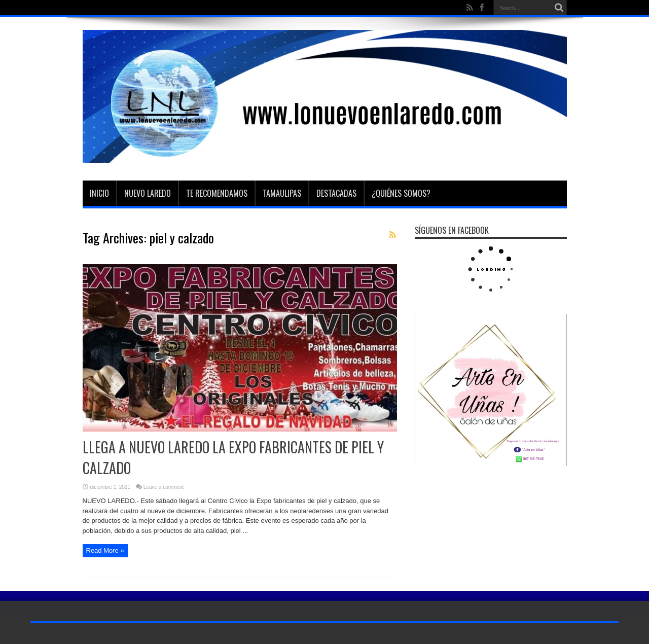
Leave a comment (164, 487)
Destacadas (336, 193)
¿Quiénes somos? (401, 193)
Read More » (105, 550)
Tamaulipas (282, 193)
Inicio (99, 193)
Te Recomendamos (217, 193)
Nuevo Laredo (148, 193)
